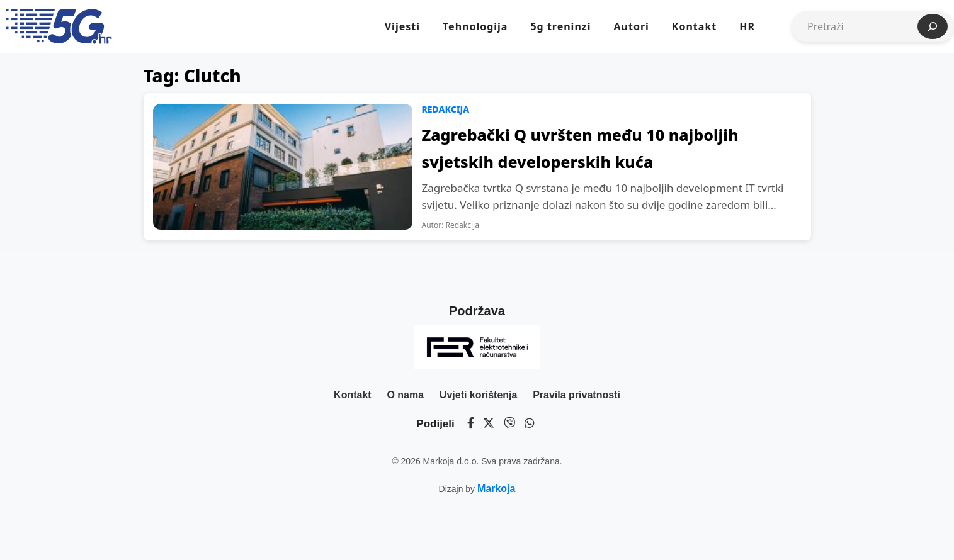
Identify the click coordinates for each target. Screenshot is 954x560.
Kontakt (694, 26)
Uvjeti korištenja (479, 395)
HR (747, 26)
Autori (631, 26)
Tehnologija (475, 26)
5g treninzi (560, 26)
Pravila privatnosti (576, 395)
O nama (405, 395)
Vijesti (402, 26)
